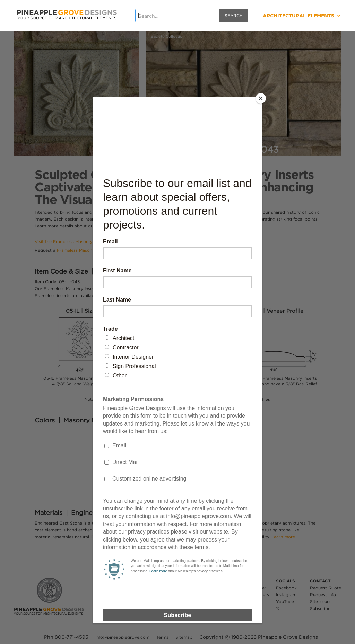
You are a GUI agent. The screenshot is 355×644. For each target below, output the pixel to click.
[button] (286, 16)
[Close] (261, 98)
